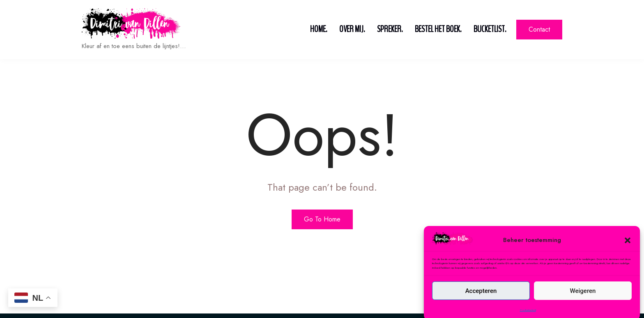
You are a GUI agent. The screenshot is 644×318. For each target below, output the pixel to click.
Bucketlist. (490, 29)
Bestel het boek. (438, 29)
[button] (628, 251)
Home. (319, 29)
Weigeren (583, 302)
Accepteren (481, 302)
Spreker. (390, 29)
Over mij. (352, 29)
